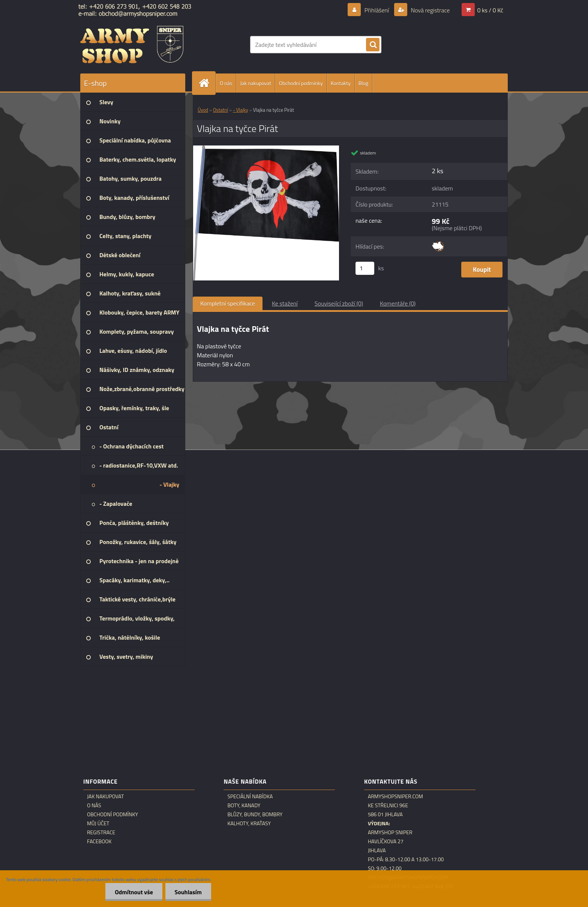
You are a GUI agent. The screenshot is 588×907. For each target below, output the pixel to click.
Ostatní (220, 110)
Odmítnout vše (134, 892)
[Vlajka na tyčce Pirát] (266, 148)
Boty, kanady (244, 805)
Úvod (203, 110)
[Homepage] (207, 83)
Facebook (99, 841)
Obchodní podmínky (301, 83)
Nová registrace (430, 10)
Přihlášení (377, 10)
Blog (363, 83)
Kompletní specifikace (228, 303)
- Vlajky (241, 110)
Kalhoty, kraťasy (249, 823)
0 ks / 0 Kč (490, 10)
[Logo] (132, 45)
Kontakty (341, 83)
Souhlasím (188, 892)
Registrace (101, 832)
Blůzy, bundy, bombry (255, 814)
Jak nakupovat (256, 83)
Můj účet (98, 823)
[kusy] (365, 268)
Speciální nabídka (250, 796)
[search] (373, 45)
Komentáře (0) (398, 303)
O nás (226, 83)
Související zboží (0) (339, 303)
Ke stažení (285, 303)
